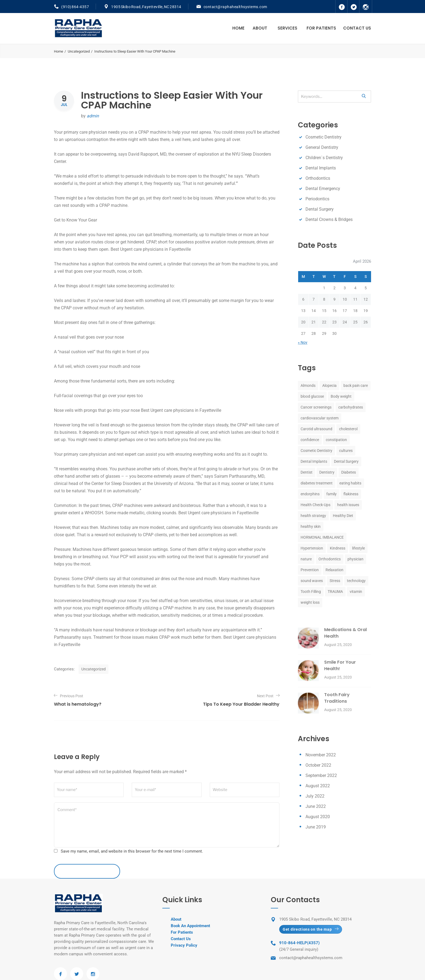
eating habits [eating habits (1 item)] (350, 483)
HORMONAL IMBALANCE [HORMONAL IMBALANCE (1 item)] (322, 537)
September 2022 (321, 775)
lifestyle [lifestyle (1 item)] (358, 548)
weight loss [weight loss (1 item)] (310, 602)
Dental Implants (321, 168)
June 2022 (316, 806)
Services (287, 28)
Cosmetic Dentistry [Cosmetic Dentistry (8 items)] (316, 451)
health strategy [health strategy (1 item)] (313, 516)
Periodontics (317, 199)
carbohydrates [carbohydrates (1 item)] (351, 407)
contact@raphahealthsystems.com (235, 7)
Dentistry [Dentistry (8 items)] (327, 472)
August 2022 (318, 786)
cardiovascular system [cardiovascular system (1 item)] (320, 418)
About (260, 28)
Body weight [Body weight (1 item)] (341, 396)
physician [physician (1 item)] (355, 559)
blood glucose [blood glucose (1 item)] (312, 396)
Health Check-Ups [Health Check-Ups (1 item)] (315, 505)
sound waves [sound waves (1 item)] (312, 581)
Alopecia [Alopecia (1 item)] (329, 385)
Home (238, 28)
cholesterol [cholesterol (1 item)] (348, 429)
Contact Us (357, 28)
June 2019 (316, 827)
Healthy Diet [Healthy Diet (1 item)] (343, 516)
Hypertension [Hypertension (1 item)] (312, 548)
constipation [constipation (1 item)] (336, 440)
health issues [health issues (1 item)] (348, 505)
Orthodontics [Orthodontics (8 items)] (330, 559)
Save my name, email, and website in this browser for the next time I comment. (132, 851)
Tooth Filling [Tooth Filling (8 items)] (311, 592)
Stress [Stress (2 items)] (335, 581)
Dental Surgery (320, 209)
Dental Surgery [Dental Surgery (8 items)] (346, 461)
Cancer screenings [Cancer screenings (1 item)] (316, 407)
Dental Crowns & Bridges (329, 219)
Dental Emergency (323, 189)
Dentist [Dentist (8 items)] (307, 472)
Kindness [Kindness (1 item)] (338, 548)
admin (93, 116)
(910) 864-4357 (75, 7)
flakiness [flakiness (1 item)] (351, 494)
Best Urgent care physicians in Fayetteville (181, 410)
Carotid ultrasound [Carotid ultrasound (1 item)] (316, 429)
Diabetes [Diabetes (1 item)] (349, 472)
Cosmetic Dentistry (323, 137)
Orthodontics (318, 178)
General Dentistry (322, 147)
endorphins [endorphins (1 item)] (310, 494)
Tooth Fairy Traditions (337, 698)
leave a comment (87, 871)
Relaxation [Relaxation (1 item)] (334, 570)
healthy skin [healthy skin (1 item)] (311, 526)
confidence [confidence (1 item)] (310, 440)
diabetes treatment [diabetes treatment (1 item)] (317, 483)
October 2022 (318, 765)
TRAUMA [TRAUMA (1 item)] (335, 592)
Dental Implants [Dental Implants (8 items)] (314, 461)
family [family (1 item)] (331, 494)
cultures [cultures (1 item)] (346, 451)
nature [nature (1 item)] (306, 559)
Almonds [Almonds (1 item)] (308, 385)
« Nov (303, 342)
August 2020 (318, 817)
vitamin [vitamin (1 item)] (356, 592)
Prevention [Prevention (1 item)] (310, 570)
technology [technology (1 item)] (356, 581)
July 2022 (315, 796)
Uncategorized (79, 51)
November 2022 (321, 755)
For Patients (321, 28)
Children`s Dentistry (324, 158)
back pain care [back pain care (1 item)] (356, 385)
